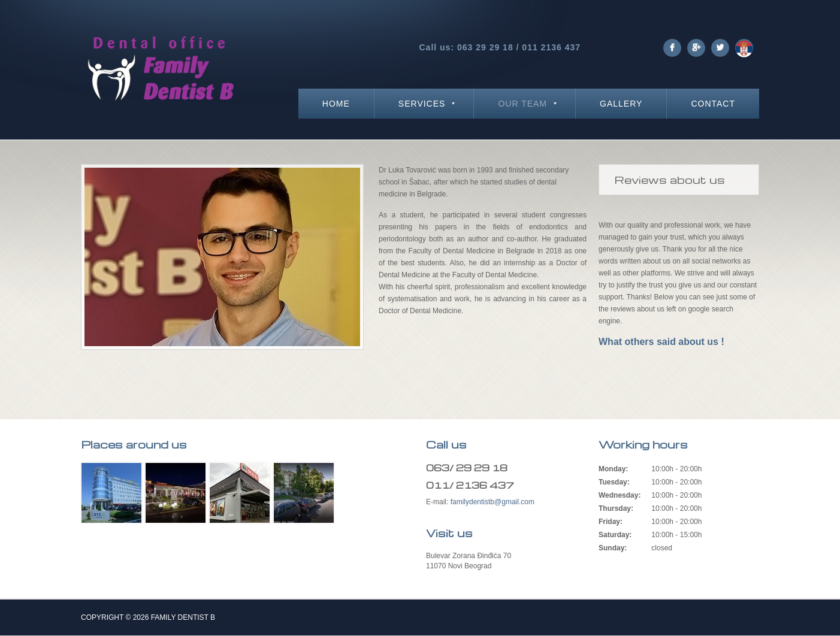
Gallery (621, 104)
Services (422, 104)
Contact (713, 104)
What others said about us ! (661, 342)
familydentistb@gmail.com (492, 502)
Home (336, 104)
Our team (522, 104)
